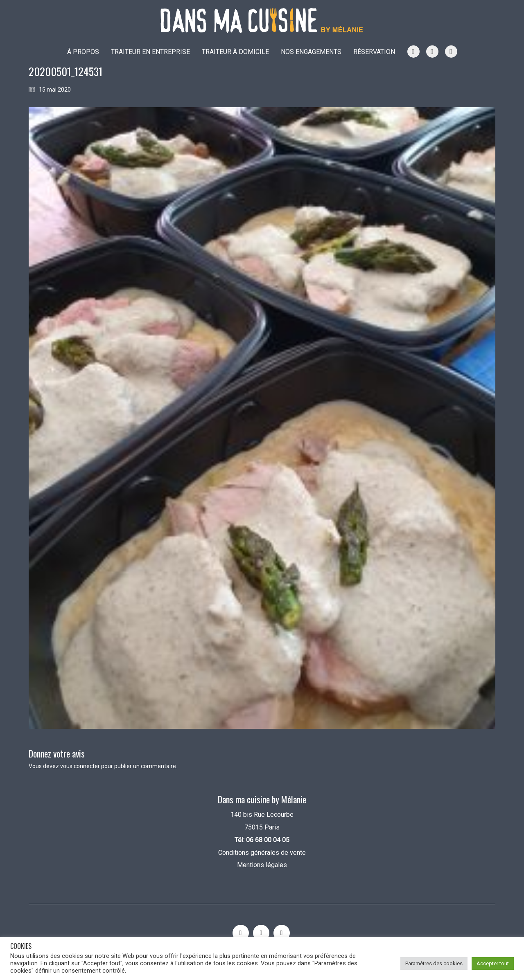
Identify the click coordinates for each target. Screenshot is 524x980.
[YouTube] (261, 933)
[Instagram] (241, 933)
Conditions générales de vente (262, 853)
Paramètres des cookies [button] (434, 963)
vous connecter (80, 766)
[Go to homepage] (262, 21)
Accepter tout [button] (493, 963)
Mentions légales (262, 865)
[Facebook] (282, 933)
